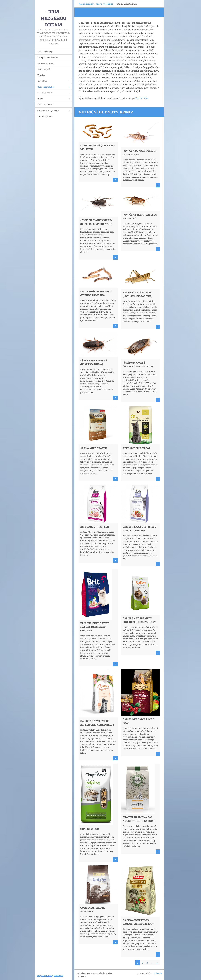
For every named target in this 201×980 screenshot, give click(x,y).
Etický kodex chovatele (48, 57)
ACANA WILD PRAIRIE (94, 448)
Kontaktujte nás (45, 116)
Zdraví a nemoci (45, 93)
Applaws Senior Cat (137, 448)
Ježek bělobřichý (45, 51)
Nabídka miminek (46, 63)
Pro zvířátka (142, 98)
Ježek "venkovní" (45, 105)
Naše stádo (42, 81)
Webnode (158, 973)
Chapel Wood (90, 829)
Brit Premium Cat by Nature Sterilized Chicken (95, 627)
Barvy (40, 99)
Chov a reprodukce (46, 87)
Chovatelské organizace (48, 110)
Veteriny (41, 75)
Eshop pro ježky (45, 69)
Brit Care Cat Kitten (95, 527)
